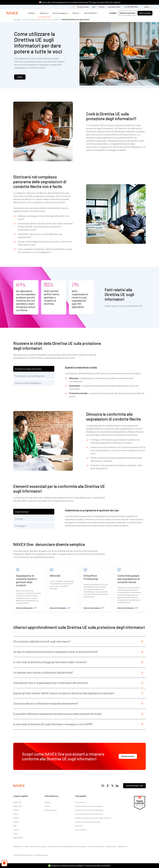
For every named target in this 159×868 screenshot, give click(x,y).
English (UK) (17, 806)
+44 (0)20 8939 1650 (131, 7)
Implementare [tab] (22, 512)
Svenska (16, 830)
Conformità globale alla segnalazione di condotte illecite (129, 579)
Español (16, 822)
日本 (15, 826)
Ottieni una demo (145, 13)
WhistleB (55, 576)
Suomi (15, 834)
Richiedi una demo (128, 756)
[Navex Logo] (12, 13)
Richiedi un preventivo (127, 13)
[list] (147, 7)
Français (16, 818)
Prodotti (31, 13)
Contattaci (113, 13)
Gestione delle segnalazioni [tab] (28, 383)
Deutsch (16, 810)
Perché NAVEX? (90, 13)
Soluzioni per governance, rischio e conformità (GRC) (41, 20)
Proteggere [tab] (20, 526)
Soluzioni (44, 13)
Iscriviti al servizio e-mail (134, 786)
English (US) (17, 802)
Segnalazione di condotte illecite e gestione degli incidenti (26, 580)
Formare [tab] (19, 519)
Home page (17, 20)
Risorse (76, 13)
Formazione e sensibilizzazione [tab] (30, 376)
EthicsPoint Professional (91, 577)
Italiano (16, 814)
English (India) (18, 838)
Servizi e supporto (60, 13)
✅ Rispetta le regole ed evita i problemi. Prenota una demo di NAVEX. (79, 866)
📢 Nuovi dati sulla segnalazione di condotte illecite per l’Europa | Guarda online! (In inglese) (79, 2)
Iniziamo (20, 77)
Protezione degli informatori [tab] (28, 369)
